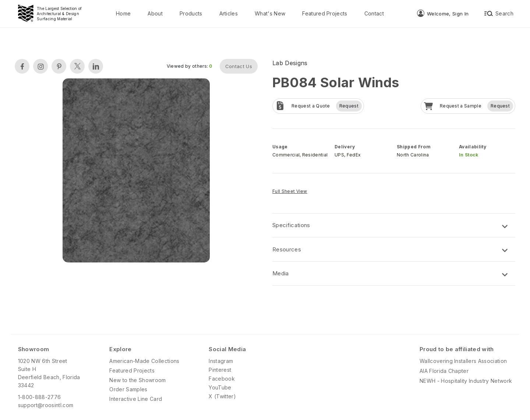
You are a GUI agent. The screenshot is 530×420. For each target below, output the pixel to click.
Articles (229, 13)
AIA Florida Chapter (444, 371)
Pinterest (220, 370)
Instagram (221, 361)
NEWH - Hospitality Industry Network (466, 381)
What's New (270, 13)
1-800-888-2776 (39, 397)
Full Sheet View (290, 191)
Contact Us (239, 66)
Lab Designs (290, 63)
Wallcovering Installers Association (463, 361)
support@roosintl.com (46, 405)
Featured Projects (325, 13)
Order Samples (128, 389)
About (155, 13)
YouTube (220, 387)
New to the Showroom (137, 380)
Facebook (222, 379)
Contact (374, 13)
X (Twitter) (222, 396)
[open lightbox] (136, 171)
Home (123, 13)
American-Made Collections (144, 361)
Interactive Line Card (136, 399)
